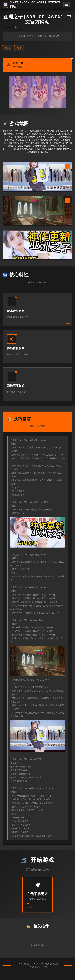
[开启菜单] (67, 5)
